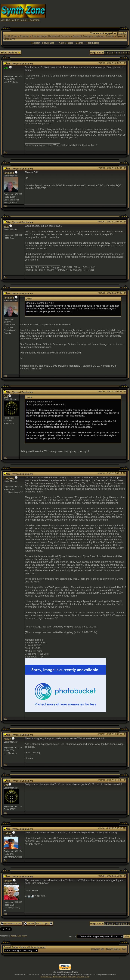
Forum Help (93, 43)
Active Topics (66, 43)
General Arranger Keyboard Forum (93, 36)
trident (8, 833)
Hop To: (73, 936)
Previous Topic (11, 923)
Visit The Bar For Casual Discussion (20, 20)
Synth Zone (10, 36)
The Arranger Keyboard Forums (51, 36)
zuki (6, 226)
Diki (19, 936)
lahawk (8, 881)
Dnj (6, 396)
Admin (14, 936)
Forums (25, 36)
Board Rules (11, 947)
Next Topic (44, 923)
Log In (122, 33)
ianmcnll (9, 173)
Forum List (48, 43)
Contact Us (97, 949)
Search (80, 43)
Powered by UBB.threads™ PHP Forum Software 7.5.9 (65, 977)
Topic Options (11, 53)
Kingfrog (9, 478)
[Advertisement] (97, 12)
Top (5, 152)
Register (35, 43)
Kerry (24, 936)
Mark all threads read (33, 947)
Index (29, 923)
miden (7, 739)
